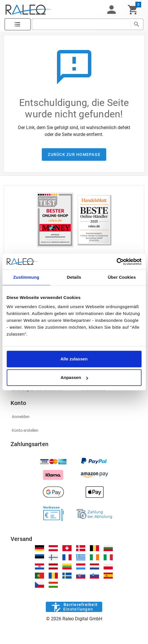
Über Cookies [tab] (122, 277)
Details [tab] (74, 277)
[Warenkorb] (133, 10)
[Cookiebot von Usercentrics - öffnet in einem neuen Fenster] (116, 262)
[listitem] (74, 417)
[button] (111, 10)
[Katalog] (18, 24)
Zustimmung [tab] (26, 277)
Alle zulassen (74, 359)
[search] (81, 24)
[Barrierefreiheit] (74, 607)
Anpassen (74, 377)
